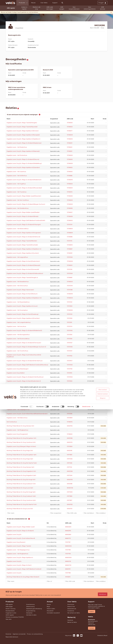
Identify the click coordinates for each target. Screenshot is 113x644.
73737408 (70, 377)
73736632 (70, 172)
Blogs (48, 607)
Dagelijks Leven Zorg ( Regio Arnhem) (18, 405)
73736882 (70, 176)
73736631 (70, 147)
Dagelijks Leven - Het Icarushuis (16, 326)
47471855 (70, 455)
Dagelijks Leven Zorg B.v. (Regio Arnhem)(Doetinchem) (23, 261)
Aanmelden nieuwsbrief (53, 613)
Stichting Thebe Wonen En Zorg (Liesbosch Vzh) (21, 484)
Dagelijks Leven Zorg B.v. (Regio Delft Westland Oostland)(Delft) (26, 220)
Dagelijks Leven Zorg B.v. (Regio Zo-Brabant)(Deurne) (23, 159)
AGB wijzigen (62, 8)
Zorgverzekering (31, 611)
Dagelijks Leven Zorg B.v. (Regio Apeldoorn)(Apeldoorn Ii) (24, 249)
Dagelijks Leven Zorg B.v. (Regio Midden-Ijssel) (21, 527)
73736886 (70, 237)
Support (55, 3)
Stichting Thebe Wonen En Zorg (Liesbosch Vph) (21, 496)
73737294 (70, 397)
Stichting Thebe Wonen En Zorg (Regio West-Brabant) (23, 577)
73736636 (70, 196)
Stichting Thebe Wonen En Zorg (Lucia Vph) (20, 488)
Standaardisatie (10, 611)
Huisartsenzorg (30, 604)
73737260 (70, 306)
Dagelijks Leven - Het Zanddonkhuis (18, 208)
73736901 (70, 265)
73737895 (70, 405)
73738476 (70, 422)
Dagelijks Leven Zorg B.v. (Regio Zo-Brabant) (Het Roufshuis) (25, 377)
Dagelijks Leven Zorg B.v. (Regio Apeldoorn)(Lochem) (23, 253)
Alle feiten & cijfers (31, 615)
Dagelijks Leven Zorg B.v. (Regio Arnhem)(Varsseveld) (23, 269)
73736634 (70, 200)
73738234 (70, 434)
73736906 (70, 261)
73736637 (70, 212)
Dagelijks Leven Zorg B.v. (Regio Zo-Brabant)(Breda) (23, 216)
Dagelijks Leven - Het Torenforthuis (17, 351)
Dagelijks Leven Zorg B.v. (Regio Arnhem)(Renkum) (22, 294)
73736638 (70, 216)
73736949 (70, 294)
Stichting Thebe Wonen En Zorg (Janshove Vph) (21, 500)
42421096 (70, 471)
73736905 (70, 204)
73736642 (70, 159)
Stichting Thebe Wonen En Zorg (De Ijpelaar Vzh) (21, 438)
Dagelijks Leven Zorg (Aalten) (16, 373)
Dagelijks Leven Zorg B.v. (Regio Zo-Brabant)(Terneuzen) (24, 343)
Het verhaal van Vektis (74, 613)
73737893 (70, 446)
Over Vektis (44, 3)
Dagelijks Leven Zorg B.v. (14, 534)
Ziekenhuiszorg (30, 607)
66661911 (68, 569)
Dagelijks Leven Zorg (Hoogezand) (17, 434)
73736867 (70, 249)
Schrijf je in (103, 594)
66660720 (68, 565)
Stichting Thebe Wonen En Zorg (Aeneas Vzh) (20, 426)
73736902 (70, 220)
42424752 (70, 426)
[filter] (28, 513)
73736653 (70, 127)
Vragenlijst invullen (11, 613)
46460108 (70, 488)
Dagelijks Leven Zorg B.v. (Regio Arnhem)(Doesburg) (23, 314)
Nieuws (33, 3)
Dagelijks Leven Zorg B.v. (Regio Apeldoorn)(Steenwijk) (23, 151)
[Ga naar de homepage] (10, 3)
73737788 (68, 573)
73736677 (70, 131)
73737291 (69, 322)
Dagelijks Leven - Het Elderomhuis (17, 418)
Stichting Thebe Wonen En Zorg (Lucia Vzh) (20, 509)
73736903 (70, 282)
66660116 (68, 561)
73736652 (70, 167)
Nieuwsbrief (50, 611)
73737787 (68, 542)
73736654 (70, 188)
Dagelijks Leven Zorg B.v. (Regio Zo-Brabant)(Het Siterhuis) (25, 361)
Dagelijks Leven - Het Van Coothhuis (18, 200)
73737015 (70, 241)
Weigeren (98, 633)
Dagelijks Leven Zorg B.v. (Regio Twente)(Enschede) (22, 245)
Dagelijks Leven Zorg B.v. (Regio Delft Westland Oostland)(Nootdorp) (27, 365)
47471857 (69, 500)
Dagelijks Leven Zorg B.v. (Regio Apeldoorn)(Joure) (22, 306)
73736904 (70, 298)
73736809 (70, 233)
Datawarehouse (72, 609)
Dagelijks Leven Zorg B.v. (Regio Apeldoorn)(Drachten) (23, 318)
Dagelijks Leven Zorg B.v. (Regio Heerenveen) (20, 290)
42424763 (70, 480)
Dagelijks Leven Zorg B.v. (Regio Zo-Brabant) (20, 531)
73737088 (70, 290)
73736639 (70, 163)
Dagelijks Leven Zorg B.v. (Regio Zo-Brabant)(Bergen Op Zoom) (26, 204)
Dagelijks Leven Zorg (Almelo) (16, 393)
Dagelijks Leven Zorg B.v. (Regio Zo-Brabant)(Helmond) (23, 237)
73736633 (70, 184)
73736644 (70, 135)
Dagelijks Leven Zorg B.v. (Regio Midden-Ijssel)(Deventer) (24, 196)
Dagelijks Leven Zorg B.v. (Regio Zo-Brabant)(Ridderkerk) (24, 180)
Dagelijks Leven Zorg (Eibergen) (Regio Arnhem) (21, 446)
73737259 (70, 318)
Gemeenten (29, 613)
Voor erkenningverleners (90, 8)
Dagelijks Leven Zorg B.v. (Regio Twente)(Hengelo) (22, 123)
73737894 (70, 418)
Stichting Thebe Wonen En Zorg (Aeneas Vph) (20, 467)
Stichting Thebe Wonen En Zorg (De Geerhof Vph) (22, 463)
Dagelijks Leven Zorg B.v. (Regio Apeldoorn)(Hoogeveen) (24, 233)
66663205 (68, 527)
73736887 (70, 278)
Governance (71, 604)
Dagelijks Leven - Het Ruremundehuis (18, 339)
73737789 (68, 550)
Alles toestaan (98, 624)
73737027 (70, 343)
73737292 (70, 339)
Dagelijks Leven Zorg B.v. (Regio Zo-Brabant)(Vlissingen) (24, 225)
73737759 (70, 369)
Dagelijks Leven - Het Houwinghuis (17, 310)
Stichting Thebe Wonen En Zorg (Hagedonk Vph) (21, 475)
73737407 (70, 361)
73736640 (70, 180)
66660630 (68, 557)
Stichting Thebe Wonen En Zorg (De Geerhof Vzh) (22, 504)
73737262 (70, 335)
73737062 (70, 330)
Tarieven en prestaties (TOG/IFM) (15, 617)
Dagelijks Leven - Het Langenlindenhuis (19, 322)
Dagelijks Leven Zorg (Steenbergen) (18, 369)
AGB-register (9, 604)
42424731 (70, 509)
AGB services (103, 8)
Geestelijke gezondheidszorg (34, 609)
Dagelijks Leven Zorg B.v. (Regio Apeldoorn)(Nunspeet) (23, 135)
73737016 (70, 269)
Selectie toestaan (98, 628)
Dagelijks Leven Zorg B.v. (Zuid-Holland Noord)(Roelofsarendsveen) (27, 414)
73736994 (70, 310)
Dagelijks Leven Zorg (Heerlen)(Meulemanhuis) (21, 401)
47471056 (70, 459)
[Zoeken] (62, 3)
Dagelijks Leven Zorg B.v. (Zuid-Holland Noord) (21, 538)
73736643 (70, 139)
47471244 (70, 475)
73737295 (70, 414)
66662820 (68, 534)
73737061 (70, 302)
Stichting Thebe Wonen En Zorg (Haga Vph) (20, 459)
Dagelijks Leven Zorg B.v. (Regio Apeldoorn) (20, 557)
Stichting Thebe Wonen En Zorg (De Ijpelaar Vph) (22, 455)
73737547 (70, 351)
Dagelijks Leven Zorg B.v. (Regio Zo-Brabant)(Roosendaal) (24, 188)
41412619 (68, 577)
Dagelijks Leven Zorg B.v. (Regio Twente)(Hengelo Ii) (22, 278)
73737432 (70, 356)
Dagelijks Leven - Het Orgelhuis (16, 184)
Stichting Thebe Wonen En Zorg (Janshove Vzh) (21, 442)
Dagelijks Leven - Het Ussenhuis (16, 172)
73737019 (70, 314)
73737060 (70, 257)
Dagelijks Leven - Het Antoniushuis (17, 286)
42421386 (70, 484)
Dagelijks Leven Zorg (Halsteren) (17, 389)
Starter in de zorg (36, 8)
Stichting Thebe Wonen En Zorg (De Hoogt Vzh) (21, 480)
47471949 (70, 492)
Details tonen (86, 641)
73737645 (70, 393)
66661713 (68, 538)
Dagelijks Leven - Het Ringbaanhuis (17, 430)
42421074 (70, 442)
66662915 (68, 531)
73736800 (70, 229)
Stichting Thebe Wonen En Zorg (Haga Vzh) (20, 451)
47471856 (70, 496)
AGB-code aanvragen (50, 8)
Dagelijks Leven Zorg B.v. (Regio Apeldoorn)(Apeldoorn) (23, 139)
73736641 (70, 143)
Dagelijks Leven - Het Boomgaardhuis (18, 335)
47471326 (70, 463)
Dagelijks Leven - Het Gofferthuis (17, 176)
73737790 (68, 554)
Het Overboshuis (12, 422)
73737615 (69, 373)
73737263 (70, 381)
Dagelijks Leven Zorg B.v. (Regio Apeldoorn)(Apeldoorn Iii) (24, 298)
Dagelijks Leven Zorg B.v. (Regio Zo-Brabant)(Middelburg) (24, 163)
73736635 (70, 123)
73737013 (70, 326)
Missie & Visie (71, 607)
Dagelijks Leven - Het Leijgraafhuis (17, 257)
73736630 (70, 155)
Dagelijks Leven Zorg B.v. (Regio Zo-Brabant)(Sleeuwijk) (24, 265)
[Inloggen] (102, 3)
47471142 (69, 467)
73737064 (70, 273)
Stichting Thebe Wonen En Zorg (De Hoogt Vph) (21, 492)
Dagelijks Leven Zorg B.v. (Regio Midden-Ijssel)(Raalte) (23, 212)
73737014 (70, 225)
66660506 (68, 546)
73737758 (70, 389)
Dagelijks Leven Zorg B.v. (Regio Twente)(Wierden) (22, 241)
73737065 (70, 347)
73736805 (70, 245)
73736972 (70, 192)
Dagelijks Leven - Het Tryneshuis (17, 192)
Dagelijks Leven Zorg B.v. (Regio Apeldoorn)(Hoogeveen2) (24, 397)
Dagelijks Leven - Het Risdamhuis (17, 147)
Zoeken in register (24, 8)
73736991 (70, 253)
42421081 (70, 451)
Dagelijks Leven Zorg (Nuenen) (16, 385)
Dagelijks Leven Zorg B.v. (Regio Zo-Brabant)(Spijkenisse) (24, 143)
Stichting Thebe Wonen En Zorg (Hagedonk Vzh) (21, 471)
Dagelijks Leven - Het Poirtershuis (17, 155)
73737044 (70, 286)
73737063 (70, 365)
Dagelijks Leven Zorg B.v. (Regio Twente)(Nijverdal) (22, 127)
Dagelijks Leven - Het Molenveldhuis (18, 229)
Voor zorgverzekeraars (74, 8)
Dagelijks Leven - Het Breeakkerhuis (18, 282)
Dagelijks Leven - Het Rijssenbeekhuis (18, 302)
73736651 (70, 151)
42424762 (70, 504)
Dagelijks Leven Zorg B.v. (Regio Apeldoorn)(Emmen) (23, 131)
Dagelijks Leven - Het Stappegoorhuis (18, 410)
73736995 (70, 208)
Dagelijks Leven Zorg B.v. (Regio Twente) (19, 546)
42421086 (70, 438)
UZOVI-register (10, 615)
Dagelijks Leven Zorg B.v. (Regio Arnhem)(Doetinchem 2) (24, 381)
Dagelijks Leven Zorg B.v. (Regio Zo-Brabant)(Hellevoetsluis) (25, 273)
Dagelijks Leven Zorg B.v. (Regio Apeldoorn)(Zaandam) (23, 167)
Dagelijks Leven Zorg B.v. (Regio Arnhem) (19, 565)
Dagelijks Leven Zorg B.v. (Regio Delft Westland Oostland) (24, 569)
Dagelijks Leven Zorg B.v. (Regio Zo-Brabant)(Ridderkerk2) (24, 330)
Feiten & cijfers (51, 609)
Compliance (71, 611)
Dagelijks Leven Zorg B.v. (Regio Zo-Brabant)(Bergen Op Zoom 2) (26, 347)
